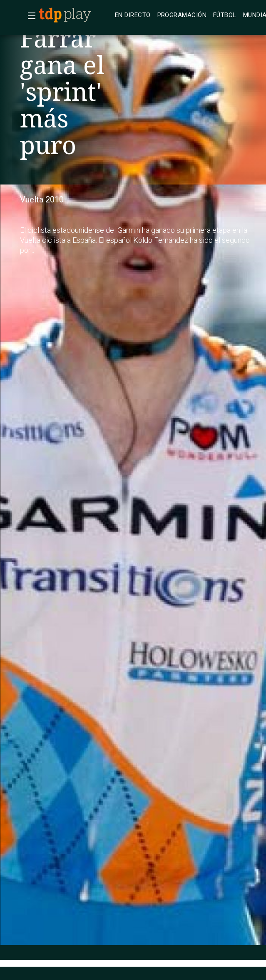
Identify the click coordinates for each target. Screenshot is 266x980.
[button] (29, 16)
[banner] (75, 15)
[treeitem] (133, 15)
